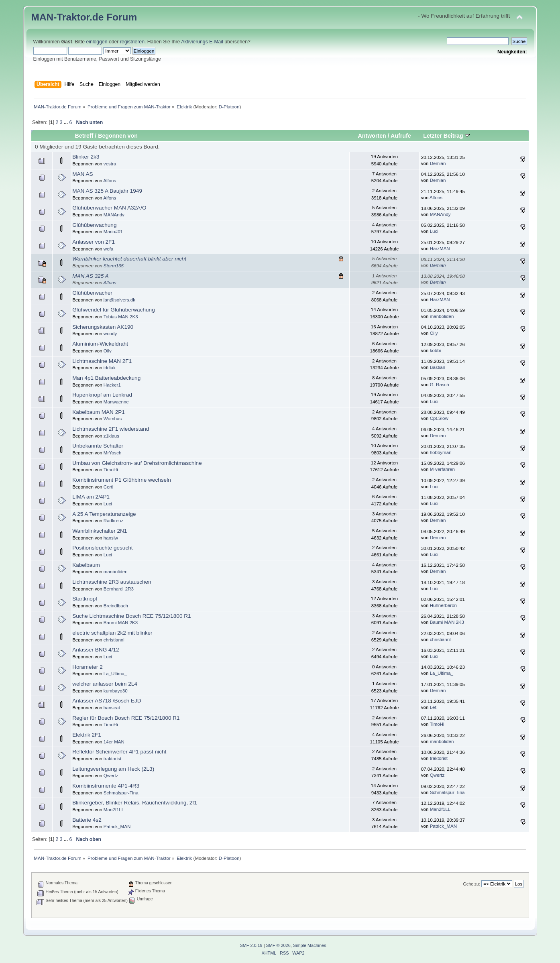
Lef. (434, 707)
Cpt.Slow (439, 418)
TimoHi (111, 470)
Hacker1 (112, 385)
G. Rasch (440, 385)
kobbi (436, 350)
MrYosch (113, 453)
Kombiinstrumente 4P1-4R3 (106, 786)
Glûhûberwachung (94, 225)
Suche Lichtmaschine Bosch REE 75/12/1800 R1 (131, 616)
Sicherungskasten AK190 (103, 327)
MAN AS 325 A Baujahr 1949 (107, 191)
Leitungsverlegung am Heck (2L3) (113, 769)
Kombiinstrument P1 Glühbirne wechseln (122, 480)
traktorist (112, 759)
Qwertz (111, 776)
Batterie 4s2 (87, 820)
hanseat (112, 708)
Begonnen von (118, 136)
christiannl (114, 640)
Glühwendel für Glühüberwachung (114, 310)
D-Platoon (229, 107)
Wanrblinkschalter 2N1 (100, 531)
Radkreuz (113, 521)
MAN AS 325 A (90, 276)
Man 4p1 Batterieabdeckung (106, 378)
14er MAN (114, 742)
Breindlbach (116, 606)
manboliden (442, 316)
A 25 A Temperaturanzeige (104, 514)
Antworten (372, 136)
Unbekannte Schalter (98, 446)
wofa (108, 249)
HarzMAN (440, 248)
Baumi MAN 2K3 (121, 623)
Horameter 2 (88, 667)
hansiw (111, 538)
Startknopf (85, 599)
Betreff (84, 136)
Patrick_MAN (117, 827)
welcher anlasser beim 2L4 (105, 684)
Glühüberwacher (92, 293)
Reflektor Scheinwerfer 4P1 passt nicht (119, 752)
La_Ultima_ (115, 674)
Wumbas (113, 419)
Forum (122, 17)
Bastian (438, 367)
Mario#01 (113, 232)
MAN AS (82, 174)
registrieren (132, 42)
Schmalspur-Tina (121, 793)
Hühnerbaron (443, 605)
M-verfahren (442, 469)
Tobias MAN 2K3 (121, 317)
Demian (438, 163)
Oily (434, 333)
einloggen (97, 42)
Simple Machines (310, 945)
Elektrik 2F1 (87, 735)
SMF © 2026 (278, 945)
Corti (108, 487)
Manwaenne (116, 402)
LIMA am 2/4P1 (91, 497)
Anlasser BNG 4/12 (96, 650)
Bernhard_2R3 (119, 589)
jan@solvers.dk (119, 300)
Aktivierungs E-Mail (202, 42)
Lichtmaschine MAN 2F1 (102, 361)
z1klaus (111, 436)
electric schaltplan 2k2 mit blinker (112, 633)
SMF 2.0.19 (251, 945)
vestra (110, 164)
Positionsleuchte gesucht (102, 548)
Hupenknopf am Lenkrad (102, 395)
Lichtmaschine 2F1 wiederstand (111, 429)
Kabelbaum (86, 565)
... (67, 122)
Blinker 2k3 (86, 157)
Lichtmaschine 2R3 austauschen (112, 582)
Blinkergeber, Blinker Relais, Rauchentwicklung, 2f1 (135, 803)
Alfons (110, 181)
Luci (434, 231)
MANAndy (114, 215)
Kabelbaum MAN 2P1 (99, 412)
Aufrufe (401, 136)
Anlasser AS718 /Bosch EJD (107, 701)
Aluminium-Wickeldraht (100, 344)
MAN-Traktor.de (68, 17)
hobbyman (441, 452)
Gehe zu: (472, 884)
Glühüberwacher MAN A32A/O (109, 208)
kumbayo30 (116, 691)
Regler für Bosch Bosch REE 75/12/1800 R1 (126, 718)
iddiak (110, 368)
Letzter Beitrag (446, 136)
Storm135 (114, 266)
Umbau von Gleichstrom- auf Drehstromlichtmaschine (137, 463)
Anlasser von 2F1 (94, 242)
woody (110, 334)
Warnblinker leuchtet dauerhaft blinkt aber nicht (129, 259)
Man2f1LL (114, 810)
